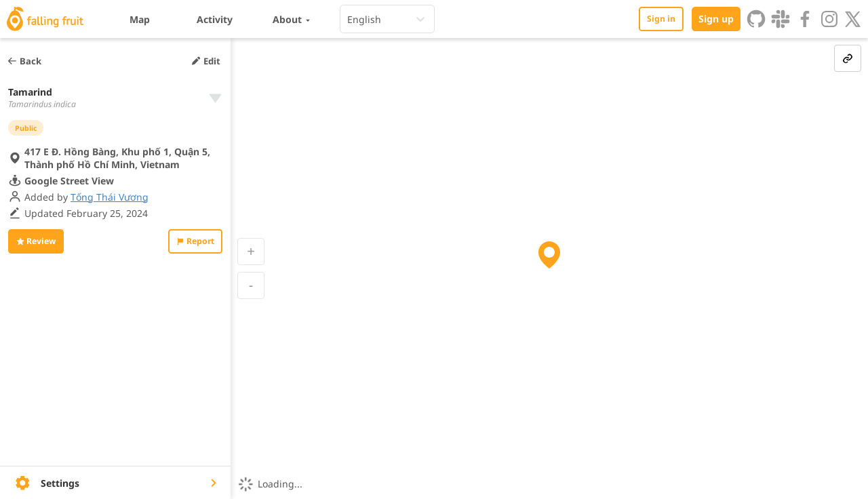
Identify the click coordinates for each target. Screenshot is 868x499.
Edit (205, 61)
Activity (215, 19)
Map (140, 19)
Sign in (661, 19)
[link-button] (848, 58)
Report (195, 247)
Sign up (716, 19)
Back (24, 61)
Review (36, 247)
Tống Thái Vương (110, 203)
